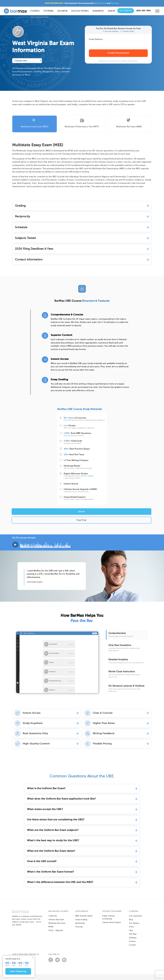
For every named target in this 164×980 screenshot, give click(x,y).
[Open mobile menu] (157, 12)
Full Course (101, 3)
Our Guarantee (135, 916)
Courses (35, 11)
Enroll (82, 512)
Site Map (133, 934)
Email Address (96, 39)
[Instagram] (64, 962)
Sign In (111, 11)
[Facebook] (51, 962)
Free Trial (81, 520)
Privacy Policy (133, 61)
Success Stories (80, 11)
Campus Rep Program (112, 922)
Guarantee (98, 11)
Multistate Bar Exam (57, 923)
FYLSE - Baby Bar (56, 931)
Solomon (62, 11)
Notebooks (80, 923)
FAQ (131, 931)
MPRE (51, 927)
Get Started (126, 11)
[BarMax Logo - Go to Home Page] (15, 11)
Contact (132, 945)
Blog (131, 920)
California (53, 916)
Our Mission (134, 923)
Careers (132, 941)
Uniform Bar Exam (56, 920)
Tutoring (115, 3)
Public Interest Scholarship (109, 917)
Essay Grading (81, 920)
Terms (124, 61)
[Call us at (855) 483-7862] (143, 11)
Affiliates (133, 938)
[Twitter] (57, 962)
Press (131, 927)
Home (6, 17)
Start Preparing (18, 971)
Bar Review (15, 17)
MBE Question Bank (84, 916)
